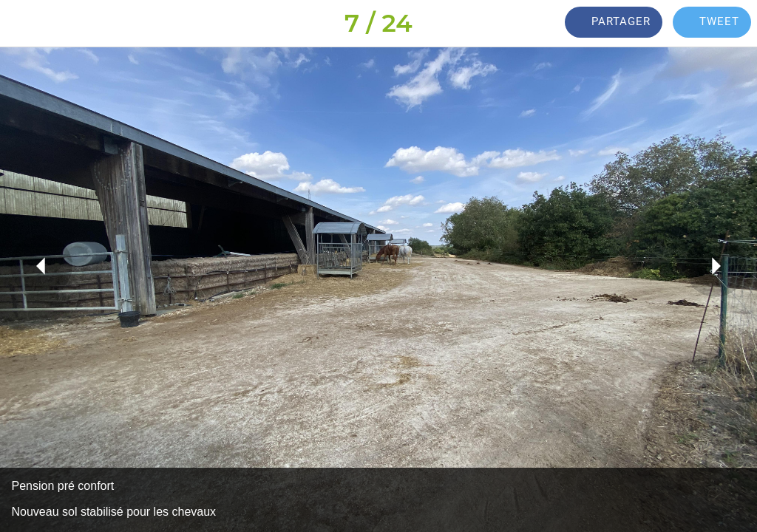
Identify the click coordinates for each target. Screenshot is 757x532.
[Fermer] (24, 24)
